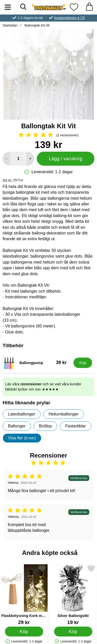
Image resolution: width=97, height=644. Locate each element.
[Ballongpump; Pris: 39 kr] (37, 363)
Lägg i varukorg (66, 159)
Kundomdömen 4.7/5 (69, 18)
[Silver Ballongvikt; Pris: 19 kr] (73, 595)
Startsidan (10, 25)
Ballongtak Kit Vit (36, 25)
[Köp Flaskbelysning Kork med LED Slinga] (24, 631)
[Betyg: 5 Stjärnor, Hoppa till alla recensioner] (48, 135)
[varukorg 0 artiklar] (89, 7)
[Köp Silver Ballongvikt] (73, 631)
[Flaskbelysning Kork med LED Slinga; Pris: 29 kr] (24, 595)
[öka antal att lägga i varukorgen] (30, 159)
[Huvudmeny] (8, 7)
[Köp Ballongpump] (83, 363)
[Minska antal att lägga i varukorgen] (6, 159)
